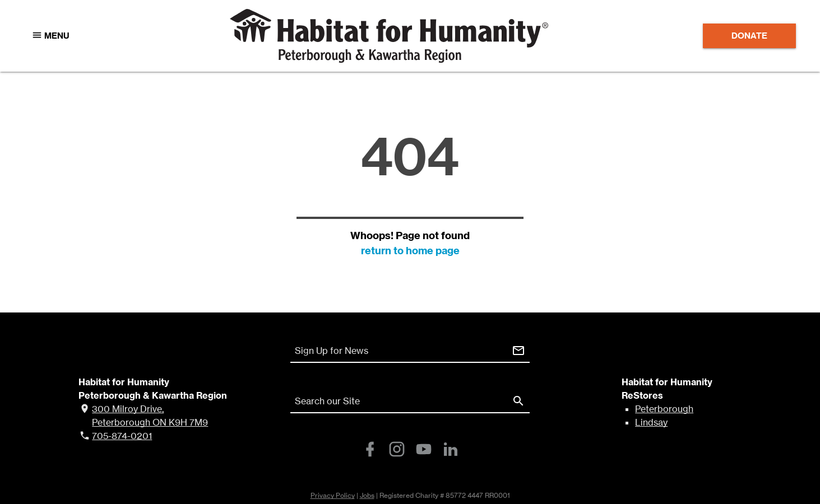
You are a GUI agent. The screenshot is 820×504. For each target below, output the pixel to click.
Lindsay (651, 422)
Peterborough (664, 409)
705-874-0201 (122, 436)
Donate (749, 36)
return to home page (410, 251)
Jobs (367, 495)
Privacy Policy (333, 495)
